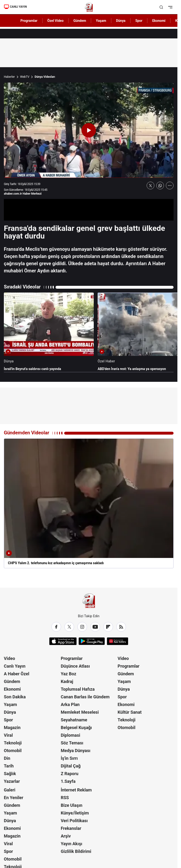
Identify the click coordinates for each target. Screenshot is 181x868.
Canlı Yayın (15, 666)
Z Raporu (70, 774)
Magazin (12, 727)
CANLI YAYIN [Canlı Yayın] (15, 7)
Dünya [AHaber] (121, 21)
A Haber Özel (17, 674)
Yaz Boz (69, 674)
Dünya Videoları (45, 77)
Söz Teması (72, 743)
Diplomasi (71, 735)
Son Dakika (15, 697)
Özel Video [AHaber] (56, 21)
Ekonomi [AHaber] (159, 21)
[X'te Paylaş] (150, 186)
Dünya (10, 712)
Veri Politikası (74, 821)
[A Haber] (89, 7)
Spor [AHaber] (139, 21)
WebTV (25, 77)
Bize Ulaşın (72, 805)
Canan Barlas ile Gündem (85, 697)
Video (9, 658)
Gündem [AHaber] (80, 21)
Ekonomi (12, 689)
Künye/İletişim (75, 813)
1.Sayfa (68, 781)
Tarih (9, 766)
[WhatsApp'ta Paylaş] (160, 186)
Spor (8, 720)
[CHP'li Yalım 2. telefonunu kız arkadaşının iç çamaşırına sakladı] (89, 503)
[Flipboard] (108, 627)
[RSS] (121, 627)
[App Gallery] (117, 641)
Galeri (10, 790)
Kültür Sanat (130, 712)
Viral (8, 735)
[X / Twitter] (69, 627)
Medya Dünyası (76, 751)
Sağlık (10, 774)
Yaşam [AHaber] (101, 21)
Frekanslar (71, 828)
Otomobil (13, 751)
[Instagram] (82, 627)
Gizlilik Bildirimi (76, 851)
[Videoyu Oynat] (89, 130)
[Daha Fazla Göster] (170, 186)
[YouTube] (95, 627)
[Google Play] (92, 641)
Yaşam (10, 704)
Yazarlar (12, 781)
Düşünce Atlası (75, 666)
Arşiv (66, 836)
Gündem (12, 681)
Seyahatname (74, 720)
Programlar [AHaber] (29, 21)
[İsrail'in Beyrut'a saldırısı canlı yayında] (49, 332)
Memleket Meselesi (80, 712)
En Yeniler (14, 798)
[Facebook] (56, 627)
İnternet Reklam (76, 790)
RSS (65, 798)
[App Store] (63, 641)
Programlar (72, 658)
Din (7, 758)
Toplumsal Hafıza (78, 689)
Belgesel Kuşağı (76, 727)
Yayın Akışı (72, 844)
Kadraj (67, 681)
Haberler (9, 77)
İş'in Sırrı (69, 758)
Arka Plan (70, 704)
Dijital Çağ (71, 766)
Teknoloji (13, 743)
